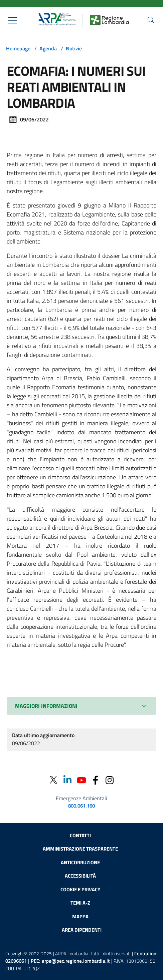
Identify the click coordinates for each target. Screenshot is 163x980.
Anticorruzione (80, 862)
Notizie (74, 48)
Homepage (18, 48)
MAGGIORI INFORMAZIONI (46, 706)
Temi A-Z (80, 903)
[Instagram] (110, 780)
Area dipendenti (82, 930)
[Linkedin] (67, 780)
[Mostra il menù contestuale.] (13, 20)
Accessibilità (80, 876)
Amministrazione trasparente (80, 849)
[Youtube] (81, 780)
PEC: (70, 961)
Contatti (80, 835)
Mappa (80, 916)
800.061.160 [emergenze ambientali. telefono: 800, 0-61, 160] (81, 806)
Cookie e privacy (80, 889)
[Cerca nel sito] (151, 20)
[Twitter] (53, 780)
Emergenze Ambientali (81, 798)
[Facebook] (96, 780)
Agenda (48, 48)
